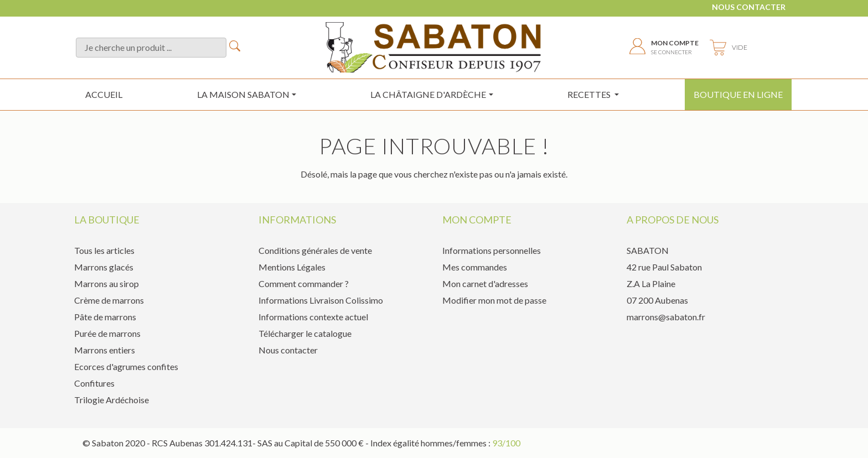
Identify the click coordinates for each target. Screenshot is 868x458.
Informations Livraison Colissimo (321, 300)
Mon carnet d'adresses (485, 283)
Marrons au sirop (107, 283)
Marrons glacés (104, 267)
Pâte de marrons (105, 317)
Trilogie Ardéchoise (112, 400)
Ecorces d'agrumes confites (126, 366)
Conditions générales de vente (315, 250)
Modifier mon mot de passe (494, 300)
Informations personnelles (492, 250)
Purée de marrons (107, 333)
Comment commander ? (304, 283)
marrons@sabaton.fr (666, 317)
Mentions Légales (292, 267)
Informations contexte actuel (313, 317)
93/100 (506, 443)
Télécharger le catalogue (305, 333)
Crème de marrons (109, 300)
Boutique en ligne (738, 94)
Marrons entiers (105, 350)
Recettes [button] (590, 94)
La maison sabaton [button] (243, 94)
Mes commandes (475, 267)
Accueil (104, 94)
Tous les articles (104, 250)
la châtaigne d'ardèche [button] (428, 94)
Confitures (94, 383)
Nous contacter (749, 7)
